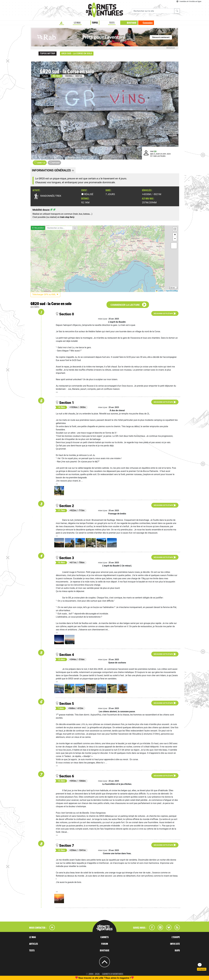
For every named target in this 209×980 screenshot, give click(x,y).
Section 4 (67, 655)
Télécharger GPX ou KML (45, 294)
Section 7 (67, 846)
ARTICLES (34, 944)
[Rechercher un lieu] (59, 228)
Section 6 (67, 776)
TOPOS (95, 23)
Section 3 (67, 558)
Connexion (148, 23)
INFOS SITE (175, 944)
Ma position (38, 228)
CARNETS (104, 937)
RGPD (177, 951)
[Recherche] (153, 11)
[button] (175, 229)
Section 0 (67, 314)
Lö (155, 151)
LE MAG (77, 23)
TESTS (112, 23)
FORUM (105, 944)
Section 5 (67, 704)
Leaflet (159, 291)
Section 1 (67, 403)
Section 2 (67, 506)
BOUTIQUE (132, 23)
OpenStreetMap (172, 291)
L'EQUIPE (176, 937)
